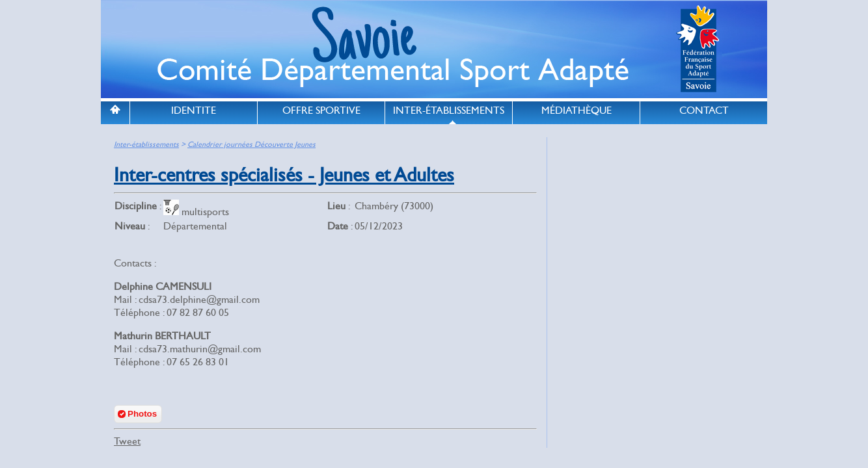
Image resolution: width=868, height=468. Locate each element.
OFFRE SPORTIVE (321, 110)
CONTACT (704, 110)
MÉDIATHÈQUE (576, 110)
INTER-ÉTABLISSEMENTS (449, 110)
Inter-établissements (146, 145)
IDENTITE (194, 110)
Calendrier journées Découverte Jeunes (251, 145)
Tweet (127, 441)
